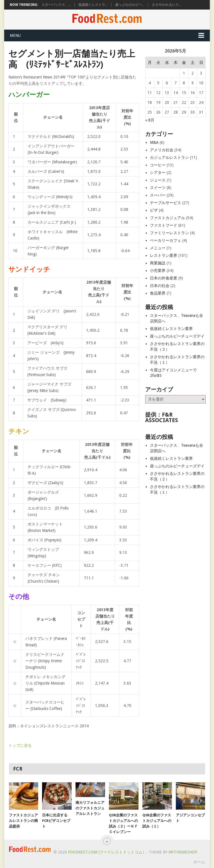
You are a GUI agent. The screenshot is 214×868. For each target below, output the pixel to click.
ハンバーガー (29, 95)
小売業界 (158, 271)
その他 (19, 597)
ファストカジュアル (167, 218)
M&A (154, 142)
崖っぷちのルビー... (130, 5)
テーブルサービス (166, 203)
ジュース (158, 180)
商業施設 (158, 263)
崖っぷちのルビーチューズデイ (177, 336)
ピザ (154, 210)
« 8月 (150, 120)
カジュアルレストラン (169, 157)
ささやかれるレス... (166, 5)
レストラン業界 (164, 255)
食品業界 (158, 293)
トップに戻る (20, 745)
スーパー (158, 195)
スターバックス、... (56, 5)
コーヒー (158, 165)
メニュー (158, 248)
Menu (15, 35)
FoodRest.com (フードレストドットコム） (107, 852)
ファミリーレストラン (169, 233)
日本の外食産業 (164, 278)
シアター (158, 173)
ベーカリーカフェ (166, 240)
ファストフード (164, 225)
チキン (19, 431)
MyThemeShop (183, 852)
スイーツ (158, 188)
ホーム (199, 862)
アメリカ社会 (162, 150)
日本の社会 (160, 286)
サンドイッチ (29, 269)
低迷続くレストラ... (93, 5)
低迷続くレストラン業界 (171, 329)
